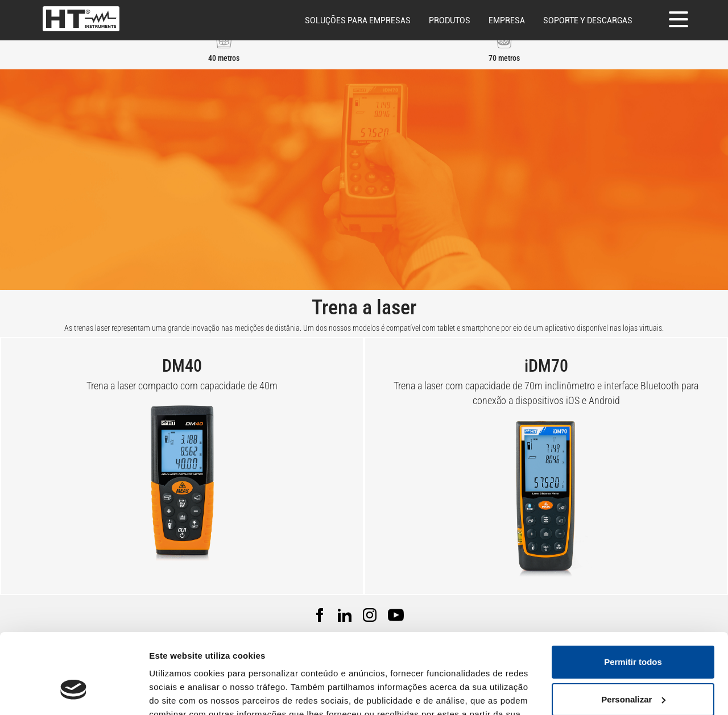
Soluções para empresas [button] (358, 20)
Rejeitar (633, 670)
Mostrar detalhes (184, 693)
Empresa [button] (507, 20)
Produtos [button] (450, 20)
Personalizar (633, 632)
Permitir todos (633, 595)
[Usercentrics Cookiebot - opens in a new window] (74, 693)
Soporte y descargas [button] (588, 20)
